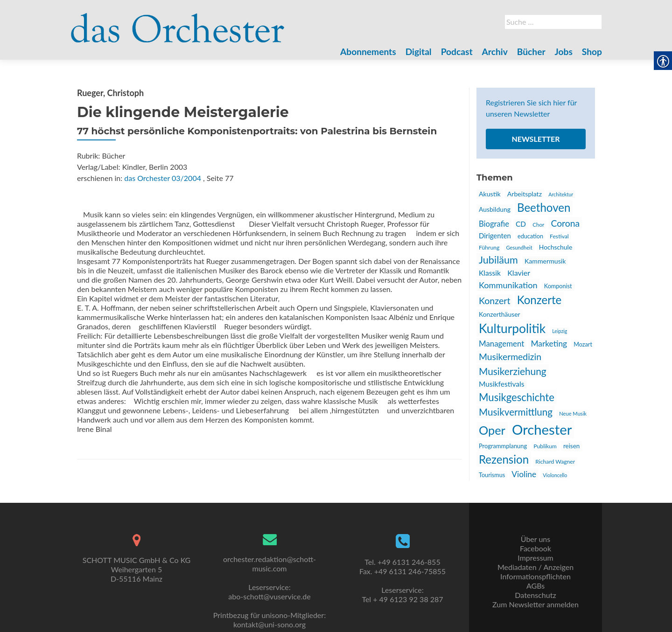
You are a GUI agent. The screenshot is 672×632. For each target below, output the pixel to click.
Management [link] (501, 344)
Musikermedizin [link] (510, 357)
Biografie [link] (494, 224)
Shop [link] (592, 52)
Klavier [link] (519, 273)
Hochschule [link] (556, 247)
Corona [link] (565, 223)
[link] (178, 22)
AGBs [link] (535, 586)
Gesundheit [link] (519, 247)
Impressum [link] (535, 558)
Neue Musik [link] (573, 413)
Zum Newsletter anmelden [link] (535, 604)
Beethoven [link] (544, 207)
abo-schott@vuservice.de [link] (269, 596)
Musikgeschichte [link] (517, 397)
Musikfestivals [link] (502, 384)
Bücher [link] (531, 52)
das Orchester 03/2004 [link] (163, 178)
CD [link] (521, 224)
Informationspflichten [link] (535, 576)
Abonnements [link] (368, 52)
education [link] (530, 236)
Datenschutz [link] (535, 595)
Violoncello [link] (555, 475)
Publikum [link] (545, 446)
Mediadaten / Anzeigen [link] (535, 567)
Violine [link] (524, 474)
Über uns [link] (535, 539)
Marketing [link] (549, 344)
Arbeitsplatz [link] (525, 194)
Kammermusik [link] (545, 261)
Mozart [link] (583, 344)
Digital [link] (419, 52)
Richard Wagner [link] (555, 462)
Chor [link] (538, 224)
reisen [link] (571, 446)
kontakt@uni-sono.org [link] (269, 624)
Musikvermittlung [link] (516, 412)
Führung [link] (489, 247)
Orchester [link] (542, 429)
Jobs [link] (564, 52)
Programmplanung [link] (503, 446)
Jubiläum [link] (498, 260)
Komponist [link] (558, 286)
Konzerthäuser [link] (500, 314)
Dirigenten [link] (495, 236)
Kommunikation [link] (508, 285)
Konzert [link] (495, 301)
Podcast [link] (457, 52)
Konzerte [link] (539, 300)
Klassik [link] (490, 273)
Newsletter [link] (535, 139)
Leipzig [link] (560, 331)
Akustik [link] (490, 194)
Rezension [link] (504, 459)
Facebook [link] (535, 548)
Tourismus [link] (492, 475)
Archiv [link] (495, 52)
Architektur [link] (561, 194)
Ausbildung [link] (495, 209)
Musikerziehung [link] (513, 371)
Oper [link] (492, 430)
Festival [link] (559, 236)
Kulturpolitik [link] (512, 328)
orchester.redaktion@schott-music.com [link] (269, 564)
